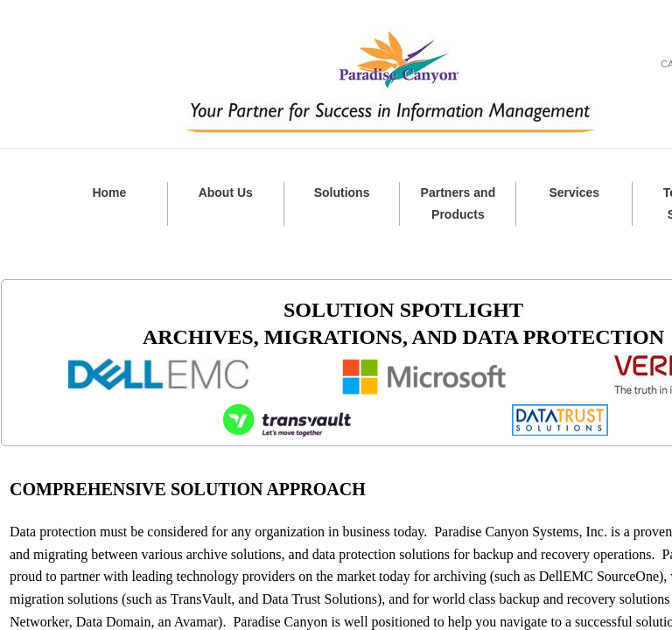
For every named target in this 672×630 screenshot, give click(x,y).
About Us (226, 192)
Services (574, 192)
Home (109, 192)
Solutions (342, 192)
